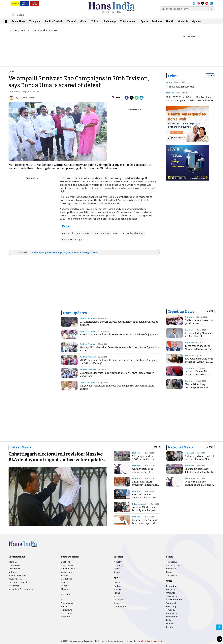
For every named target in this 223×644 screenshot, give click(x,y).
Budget (117, 572)
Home (13, 30)
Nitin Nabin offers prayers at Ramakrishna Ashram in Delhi (146, 485)
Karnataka (171, 569)
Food (64, 582)
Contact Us (14, 569)
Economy (118, 565)
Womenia (183, 21)
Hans (187, 355)
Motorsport (119, 600)
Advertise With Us (17, 576)
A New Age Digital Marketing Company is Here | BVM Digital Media (65, 253)
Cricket (117, 583)
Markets (118, 569)
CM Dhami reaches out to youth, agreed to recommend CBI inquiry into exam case (199, 325)
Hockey (117, 589)
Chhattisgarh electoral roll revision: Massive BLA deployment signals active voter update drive (200, 461)
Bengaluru (171, 589)
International (139, 504)
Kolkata (170, 627)
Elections (66, 562)
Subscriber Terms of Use (21, 589)
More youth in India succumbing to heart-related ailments (197, 375)
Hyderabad (172, 586)
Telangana (35, 21)
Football (118, 586)
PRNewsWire (14, 565)
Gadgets (65, 617)
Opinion (197, 21)
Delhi (169, 620)
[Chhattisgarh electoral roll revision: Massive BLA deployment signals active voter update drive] (58, 458)
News (23, 30)
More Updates (75, 313)
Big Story (189, 317)
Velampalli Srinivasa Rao (75, 233)
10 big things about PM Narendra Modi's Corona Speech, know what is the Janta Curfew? (199, 351)
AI (62, 600)
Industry (118, 562)
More (210, 75)
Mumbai (170, 624)
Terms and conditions (19, 582)
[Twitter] (132, 98)
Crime (173, 76)
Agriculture (67, 610)
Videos (64, 576)
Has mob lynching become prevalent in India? (196, 387)
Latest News (18, 21)
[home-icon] (6, 21)
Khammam (172, 617)
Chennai (170, 593)
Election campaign (72, 240)
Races (117, 603)
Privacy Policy (15, 579)
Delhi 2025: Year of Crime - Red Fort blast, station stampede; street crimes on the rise (190, 99)
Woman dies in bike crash (180, 87)
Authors (12, 572)
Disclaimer (14, 586)
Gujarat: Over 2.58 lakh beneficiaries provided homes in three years (145, 523)
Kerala (169, 572)
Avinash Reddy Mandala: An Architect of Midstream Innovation (198, 336)
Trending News (181, 311)
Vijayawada (172, 596)
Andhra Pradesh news (106, 233)
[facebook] (127, 98)
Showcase (66, 589)
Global (84, 21)
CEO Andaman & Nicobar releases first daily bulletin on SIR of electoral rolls (145, 499)
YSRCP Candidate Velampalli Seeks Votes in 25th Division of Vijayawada (119, 335)
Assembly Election (133, 233)
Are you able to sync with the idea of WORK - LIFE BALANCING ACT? (199, 362)
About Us (13, 562)
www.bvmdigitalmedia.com (150, 641)
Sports (144, 21)
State (33, 30)
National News (181, 447)
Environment (67, 613)
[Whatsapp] (137, 98)
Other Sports (120, 607)
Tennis (117, 593)
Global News (67, 572)
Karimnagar (172, 607)
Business (157, 21)
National (71, 21)
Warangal (171, 603)
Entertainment (128, 21)
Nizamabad (172, 613)
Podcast (65, 586)
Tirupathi (171, 610)
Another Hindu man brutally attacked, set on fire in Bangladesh (146, 510)
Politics (95, 21)
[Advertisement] (86, 42)
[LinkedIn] (142, 98)
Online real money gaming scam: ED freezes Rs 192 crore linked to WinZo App (144, 474)
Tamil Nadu (172, 576)
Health (170, 21)
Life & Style (67, 579)
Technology (110, 21)
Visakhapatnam (174, 600)
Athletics (118, 596)
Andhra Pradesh (54, 21)
